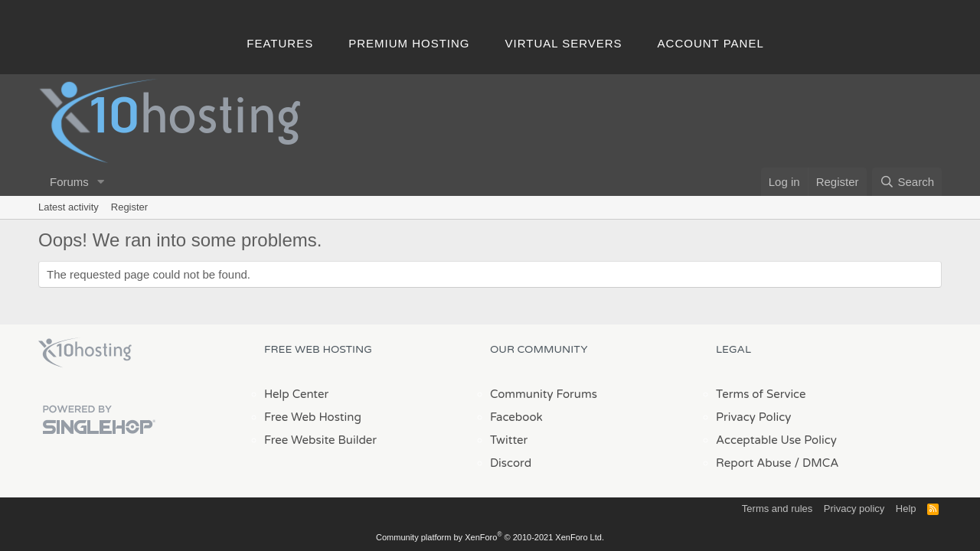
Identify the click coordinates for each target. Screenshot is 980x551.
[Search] (907, 182)
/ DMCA (816, 463)
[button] (101, 182)
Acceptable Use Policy (776, 440)
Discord (511, 463)
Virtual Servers (564, 43)
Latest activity (69, 207)
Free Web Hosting (313, 417)
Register (129, 207)
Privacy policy (854, 509)
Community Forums (544, 394)
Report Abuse (754, 463)
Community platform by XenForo (490, 537)
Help (906, 509)
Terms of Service (761, 394)
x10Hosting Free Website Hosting (85, 353)
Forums (69, 182)
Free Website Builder (320, 440)
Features (280, 43)
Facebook (516, 417)
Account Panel (711, 43)
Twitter (509, 440)
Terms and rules (777, 509)
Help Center (296, 394)
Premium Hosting (409, 43)
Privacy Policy (753, 417)
